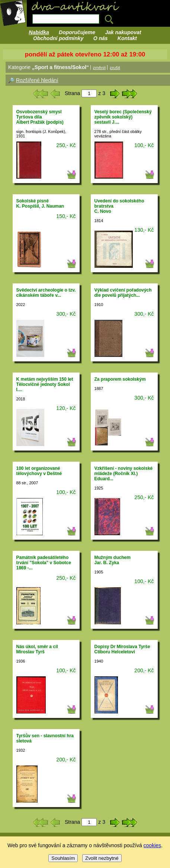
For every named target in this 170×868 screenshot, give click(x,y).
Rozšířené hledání (37, 80)
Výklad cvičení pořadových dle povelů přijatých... (123, 293)
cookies (152, 845)
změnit (99, 67)
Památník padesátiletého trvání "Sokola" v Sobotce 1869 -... (44, 563)
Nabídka (39, 32)
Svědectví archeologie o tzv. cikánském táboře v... (46, 293)
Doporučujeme (77, 32)
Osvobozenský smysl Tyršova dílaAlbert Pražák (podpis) (40, 117)
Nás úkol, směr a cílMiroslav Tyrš (37, 649)
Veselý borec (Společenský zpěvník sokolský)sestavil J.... (123, 117)
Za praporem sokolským (120, 379)
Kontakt (127, 38)
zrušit (115, 67)
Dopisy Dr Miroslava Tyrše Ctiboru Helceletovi (122, 649)
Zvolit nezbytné (102, 858)
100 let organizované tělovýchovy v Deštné (39, 471)
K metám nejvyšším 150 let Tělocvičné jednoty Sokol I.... (45, 384)
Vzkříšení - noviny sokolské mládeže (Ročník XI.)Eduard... (124, 474)
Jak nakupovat (123, 32)
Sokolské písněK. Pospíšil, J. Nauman (40, 204)
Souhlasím (63, 858)
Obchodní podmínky (58, 38)
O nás (101, 38)
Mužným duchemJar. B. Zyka (113, 560)
